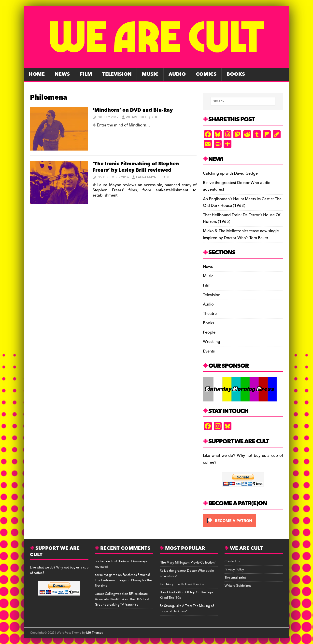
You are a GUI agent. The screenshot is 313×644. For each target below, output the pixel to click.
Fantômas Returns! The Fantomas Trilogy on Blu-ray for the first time (123, 580)
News (62, 74)
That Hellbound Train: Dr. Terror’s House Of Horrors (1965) (242, 218)
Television (117, 74)
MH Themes (94, 633)
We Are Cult (136, 117)
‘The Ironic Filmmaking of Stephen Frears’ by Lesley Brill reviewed (136, 167)
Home (37, 74)
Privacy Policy (234, 569)
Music (150, 74)
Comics (206, 74)
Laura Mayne (147, 177)
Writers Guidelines (238, 586)
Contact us (232, 561)
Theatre (210, 314)
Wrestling (212, 342)
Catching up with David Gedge (230, 173)
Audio (177, 74)
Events (209, 351)
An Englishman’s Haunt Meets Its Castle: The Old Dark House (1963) (242, 202)
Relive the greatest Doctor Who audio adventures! (237, 186)
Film (86, 74)
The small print (235, 578)
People (209, 332)
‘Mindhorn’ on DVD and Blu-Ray (133, 110)
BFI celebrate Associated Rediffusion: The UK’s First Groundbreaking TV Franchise (122, 599)
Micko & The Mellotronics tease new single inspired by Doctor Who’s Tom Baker (241, 234)
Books (236, 74)
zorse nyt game (106, 575)
